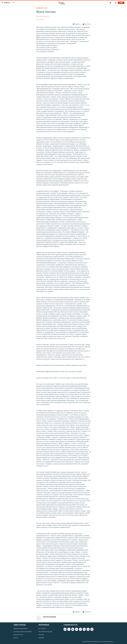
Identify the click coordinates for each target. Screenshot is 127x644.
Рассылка (41, 635)
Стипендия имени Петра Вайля (23, 632)
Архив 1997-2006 (18, 635)
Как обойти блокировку (45, 632)
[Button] (77, 24)
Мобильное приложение (21, 629)
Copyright (41, 638)
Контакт (16, 638)
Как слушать (42, 629)
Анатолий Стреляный (42, 16)
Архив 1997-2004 (42, 8)
